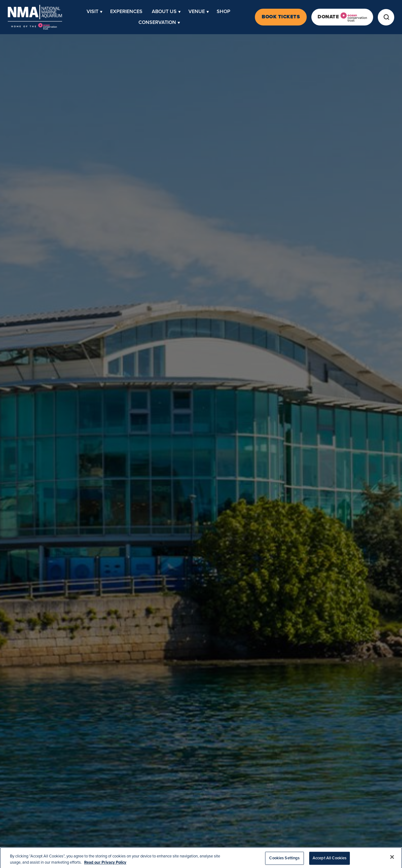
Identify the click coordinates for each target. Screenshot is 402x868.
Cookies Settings (284, 860)
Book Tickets (281, 17)
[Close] (392, 859)
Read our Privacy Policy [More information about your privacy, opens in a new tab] (105, 865)
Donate (342, 17)
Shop (224, 11)
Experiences (126, 11)
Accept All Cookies (330, 860)
